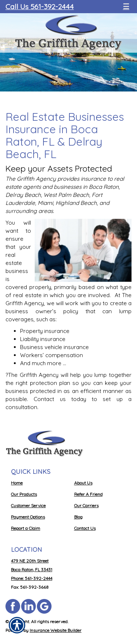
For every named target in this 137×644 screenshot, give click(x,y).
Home (17, 483)
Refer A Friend (88, 494)
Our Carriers (86, 506)
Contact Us (85, 528)
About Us (83, 483)
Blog (78, 517)
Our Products (24, 494)
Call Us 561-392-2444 (40, 6)
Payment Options (28, 517)
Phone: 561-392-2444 (32, 578)
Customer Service (28, 506)
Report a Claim (26, 528)
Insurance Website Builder (56, 630)
